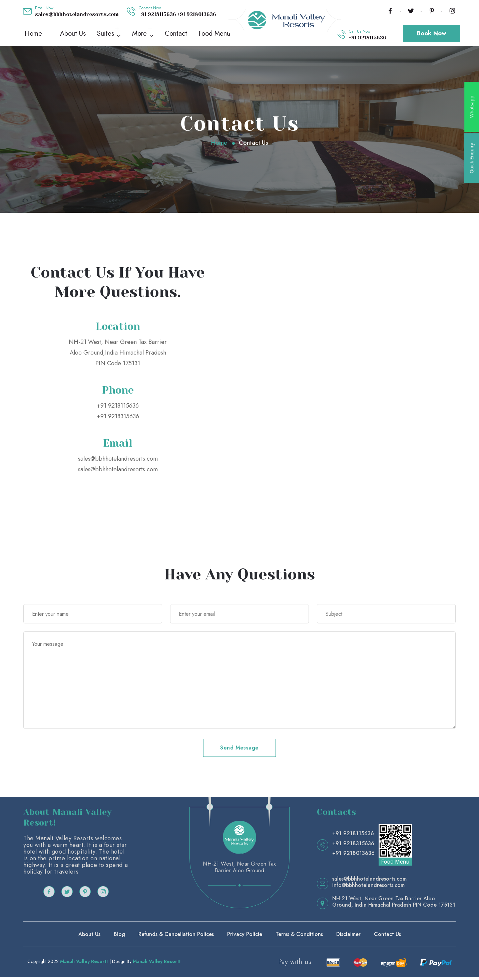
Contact (176, 35)
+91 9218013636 (197, 14)
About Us (73, 35)
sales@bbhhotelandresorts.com (77, 14)
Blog (119, 937)
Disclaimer (348, 937)
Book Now (431, 35)
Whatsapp (471, 107)
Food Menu (214, 35)
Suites (106, 35)
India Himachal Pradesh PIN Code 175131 (405, 908)
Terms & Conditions (299, 937)
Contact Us (387, 937)
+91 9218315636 (118, 419)
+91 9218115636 (158, 14)
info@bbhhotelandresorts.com (368, 888)
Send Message (239, 751)
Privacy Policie (245, 937)
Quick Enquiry (471, 158)
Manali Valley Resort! (84, 964)
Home (33, 35)
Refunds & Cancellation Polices (176, 937)
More (139, 35)
